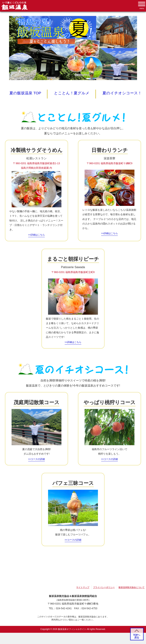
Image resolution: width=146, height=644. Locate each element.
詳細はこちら (38, 235)
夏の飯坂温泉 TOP (25, 93)
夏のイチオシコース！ (122, 93)
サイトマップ (83, 589)
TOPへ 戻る (137, 636)
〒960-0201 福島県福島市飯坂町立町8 (73, 272)
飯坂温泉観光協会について (132, 589)
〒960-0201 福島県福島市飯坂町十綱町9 (110, 163)
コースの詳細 (38, 460)
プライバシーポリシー (104, 589)
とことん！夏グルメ (72, 93)
